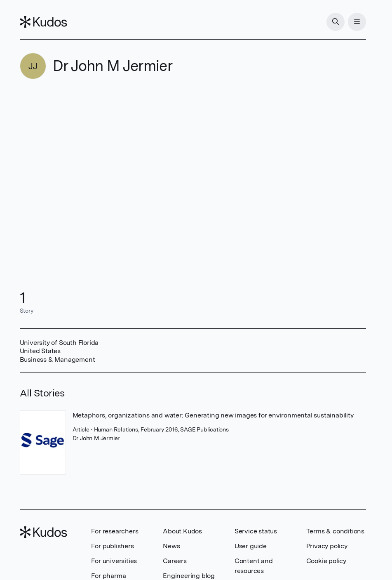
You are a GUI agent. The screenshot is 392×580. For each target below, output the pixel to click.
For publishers (112, 546)
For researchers (115, 531)
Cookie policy (326, 561)
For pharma (108, 576)
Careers (175, 561)
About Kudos (182, 531)
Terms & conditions (335, 531)
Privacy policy (327, 546)
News (171, 546)
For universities (114, 561)
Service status (256, 531)
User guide (251, 546)
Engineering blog (189, 576)
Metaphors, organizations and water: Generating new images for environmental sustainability (213, 415)
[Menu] (357, 22)
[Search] (336, 22)
